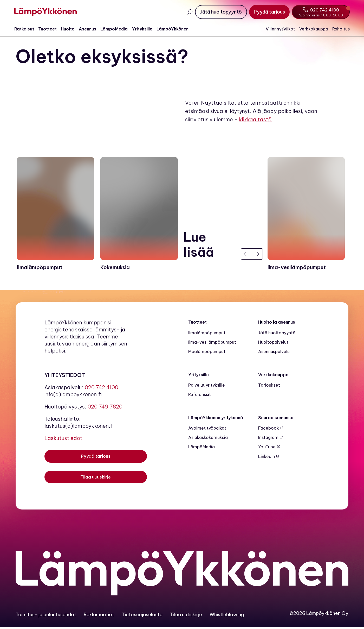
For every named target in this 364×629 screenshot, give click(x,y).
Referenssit (200, 396)
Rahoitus (340, 29)
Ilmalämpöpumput (207, 334)
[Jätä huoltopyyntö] (220, 12)
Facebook (269, 430)
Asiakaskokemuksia (208, 439)
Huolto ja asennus (277, 324)
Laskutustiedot (63, 440)
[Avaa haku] (188, 12)
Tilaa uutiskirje (186, 616)
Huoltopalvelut (273, 344)
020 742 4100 (102, 389)
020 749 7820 (105, 408)
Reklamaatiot (99, 616)
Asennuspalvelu (274, 353)
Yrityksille (143, 29)
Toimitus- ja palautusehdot (46, 616)
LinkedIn (266, 458)
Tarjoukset (269, 387)
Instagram (268, 439)
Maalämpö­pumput (207, 353)
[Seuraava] (257, 256)
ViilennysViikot (279, 29)
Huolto (69, 29)
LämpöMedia (115, 29)
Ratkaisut (25, 29)
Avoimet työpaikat (207, 430)
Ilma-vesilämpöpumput (212, 344)
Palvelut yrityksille (207, 387)
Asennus (89, 29)
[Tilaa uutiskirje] (96, 480)
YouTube (267, 449)
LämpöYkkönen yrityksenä (216, 419)
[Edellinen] (246, 256)
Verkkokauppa (312, 29)
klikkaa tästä (255, 121)
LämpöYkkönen (174, 29)
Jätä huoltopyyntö (277, 334)
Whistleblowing (227, 616)
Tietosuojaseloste (142, 616)
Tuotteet (49, 29)
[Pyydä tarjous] (268, 12)
